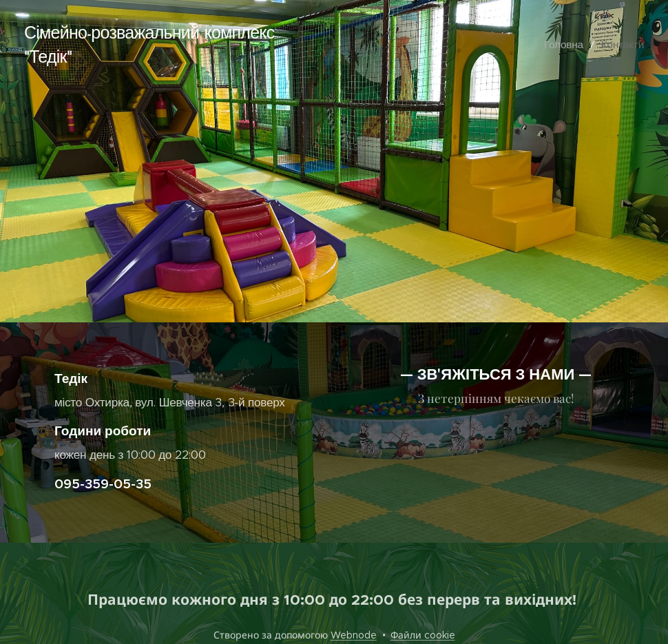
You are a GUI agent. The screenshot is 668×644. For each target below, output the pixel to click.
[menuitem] (575, 45)
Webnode (354, 635)
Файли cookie (423, 635)
